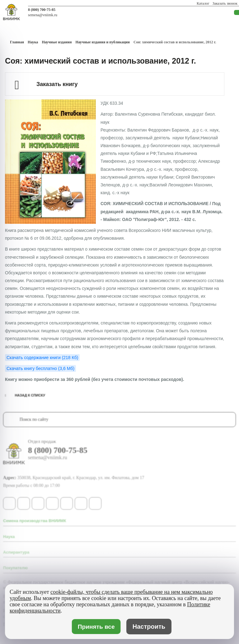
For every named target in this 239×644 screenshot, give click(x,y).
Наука (33, 42)
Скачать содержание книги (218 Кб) (42, 358)
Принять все (96, 627)
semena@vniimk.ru (43, 15)
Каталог (203, 3)
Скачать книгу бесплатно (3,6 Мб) (40, 368)
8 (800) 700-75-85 (42, 10)
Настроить (149, 627)
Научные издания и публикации (103, 42)
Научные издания (57, 42)
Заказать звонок (225, 3)
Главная (17, 42)
